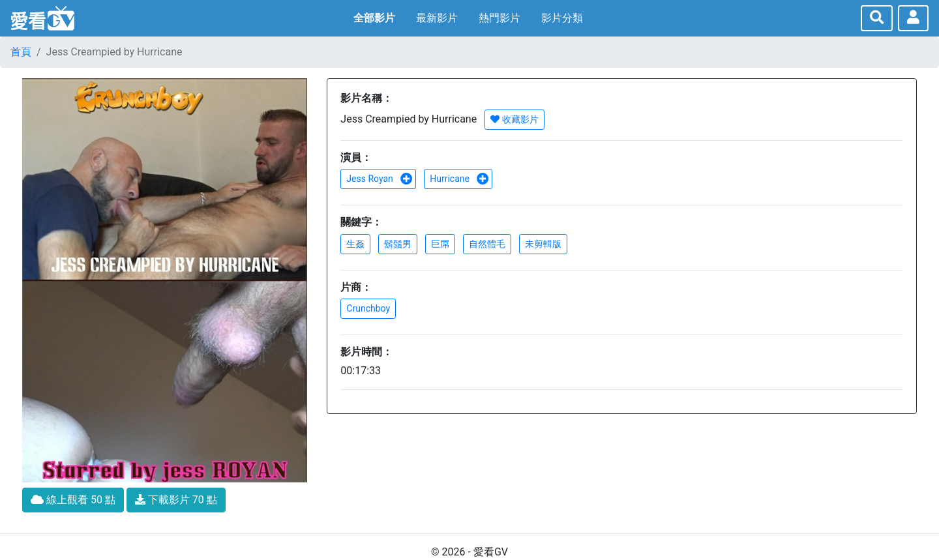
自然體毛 (487, 244)
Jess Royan (380, 179)
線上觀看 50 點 (73, 500)
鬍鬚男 (398, 244)
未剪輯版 (543, 244)
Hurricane (459, 179)
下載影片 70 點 (176, 500)
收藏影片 (514, 119)
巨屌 (440, 244)
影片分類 (562, 18)
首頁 (21, 52)
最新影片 (437, 18)
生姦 (355, 244)
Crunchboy (368, 308)
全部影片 (374, 18)
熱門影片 (499, 18)
